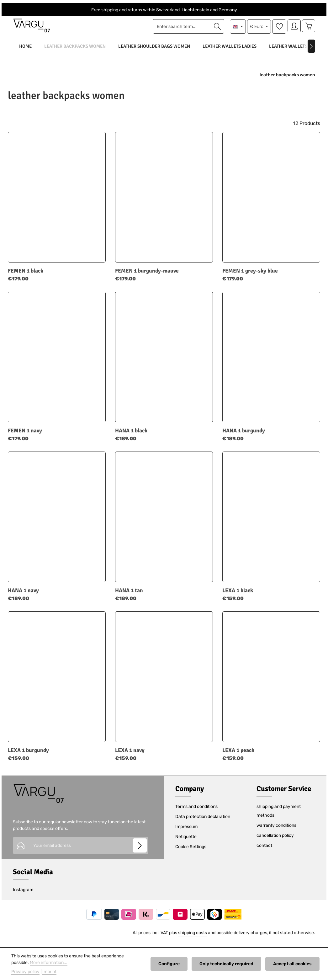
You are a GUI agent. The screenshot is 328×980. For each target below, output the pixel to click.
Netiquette (186, 842)
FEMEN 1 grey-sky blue (250, 276)
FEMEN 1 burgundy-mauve (147, 276)
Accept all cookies (293, 964)
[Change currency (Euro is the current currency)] (257, 29)
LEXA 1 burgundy (28, 755)
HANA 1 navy (23, 596)
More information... (49, 963)
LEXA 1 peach (238, 755)
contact (264, 850)
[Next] (311, 51)
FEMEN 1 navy (25, 436)
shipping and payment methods (279, 816)
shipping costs (193, 938)
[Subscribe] (140, 850)
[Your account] (293, 29)
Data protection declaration (203, 822)
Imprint (49, 972)
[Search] (216, 29)
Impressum (186, 832)
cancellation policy (275, 840)
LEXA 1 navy (130, 755)
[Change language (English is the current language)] (236, 29)
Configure (173, 964)
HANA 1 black (131, 436)
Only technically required (229, 964)
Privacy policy (25, 972)
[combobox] (180, 29)
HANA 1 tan (129, 596)
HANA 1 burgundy (244, 436)
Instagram (23, 895)
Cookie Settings (191, 852)
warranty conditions (276, 830)
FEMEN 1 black (26, 276)
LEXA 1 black (238, 596)
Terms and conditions (196, 812)
